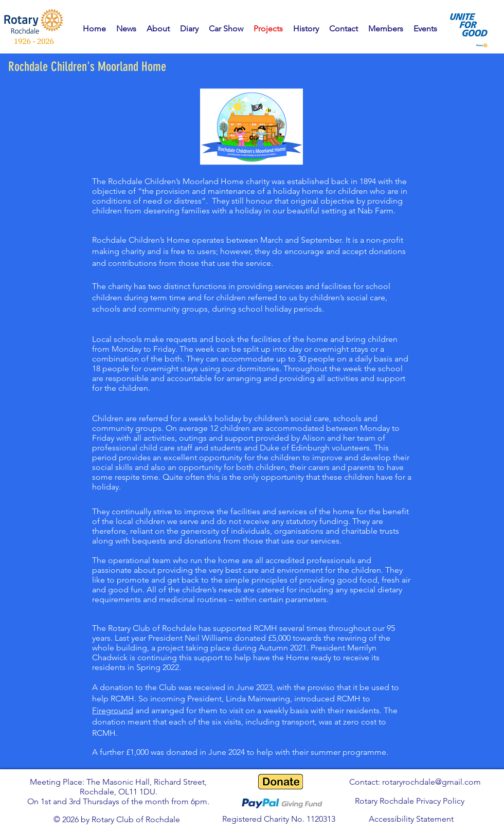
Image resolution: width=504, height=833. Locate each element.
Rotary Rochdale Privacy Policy (410, 801)
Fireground (113, 710)
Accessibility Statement (411, 819)
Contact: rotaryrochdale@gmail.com (415, 782)
